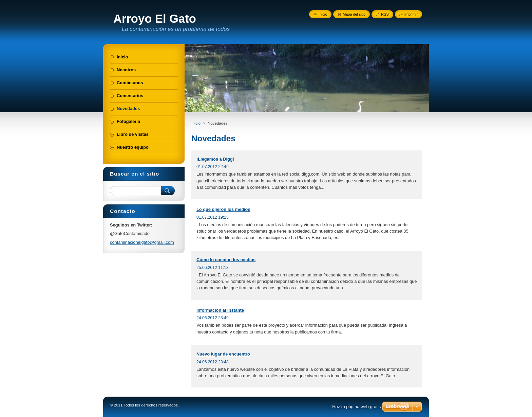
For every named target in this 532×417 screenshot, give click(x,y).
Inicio (196, 123)
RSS (385, 14)
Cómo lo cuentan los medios (226, 260)
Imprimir (411, 14)
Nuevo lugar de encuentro (223, 354)
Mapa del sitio (354, 14)
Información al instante (220, 310)
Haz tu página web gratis (356, 407)
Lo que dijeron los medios (223, 209)
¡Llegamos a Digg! (215, 159)
